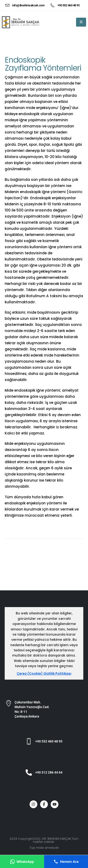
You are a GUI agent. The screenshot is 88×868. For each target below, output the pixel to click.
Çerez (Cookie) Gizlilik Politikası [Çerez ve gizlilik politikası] (44, 673)
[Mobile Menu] (81, 22)
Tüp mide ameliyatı (44, 848)
